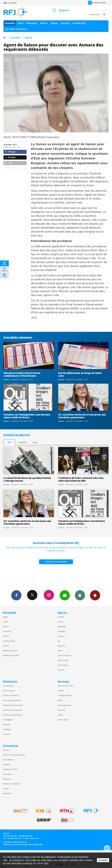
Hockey (61, 622)
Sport (21, 23)
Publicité (6, 764)
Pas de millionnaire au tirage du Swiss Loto (80, 374)
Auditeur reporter (10, 651)
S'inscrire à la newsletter (56, 562)
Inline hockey (63, 660)
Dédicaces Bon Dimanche (13, 705)
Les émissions (8, 686)
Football (61, 617)
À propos (7, 750)
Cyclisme (61, 636)
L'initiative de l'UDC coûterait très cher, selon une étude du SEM (81, 479)
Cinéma (61, 691)
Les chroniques (9, 691)
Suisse (28, 38)
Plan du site (35, 838)
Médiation (7, 779)
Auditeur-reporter (97, 3)
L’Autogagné (8, 720)
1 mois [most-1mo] (35, 442)
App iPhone (80, 595)
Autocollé (7, 724)
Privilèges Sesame (65, 695)
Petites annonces (64, 705)
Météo (60, 700)
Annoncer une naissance (13, 710)
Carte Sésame (8, 760)
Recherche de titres (11, 695)
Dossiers (6, 646)
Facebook (16, 595)
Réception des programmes (14, 755)
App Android (95, 595)
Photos (44, 23)
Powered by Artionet (11, 844)
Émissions (32, 23)
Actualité (10, 23)
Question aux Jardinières (13, 715)
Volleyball (61, 631)
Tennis (60, 651)
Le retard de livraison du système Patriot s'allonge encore (27, 479)
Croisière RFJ (79, 23)
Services (65, 23)
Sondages (7, 729)
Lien (9, 163)
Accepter (103, 860)
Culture (6, 636)
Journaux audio (9, 641)
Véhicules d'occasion (66, 686)
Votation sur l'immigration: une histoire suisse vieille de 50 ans (27, 416)
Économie (7, 631)
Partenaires (8, 774)
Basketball (62, 626)
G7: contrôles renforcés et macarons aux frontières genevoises (82, 416)
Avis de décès (63, 720)
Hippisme (61, 646)
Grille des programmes (12, 700)
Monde (6, 626)
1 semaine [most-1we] (22, 442)
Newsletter (7, 793)
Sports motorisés (64, 655)
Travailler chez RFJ (10, 769)
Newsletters (65, 595)
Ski (59, 641)
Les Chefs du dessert (16, 29)
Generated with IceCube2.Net (31, 844)
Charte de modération (12, 784)
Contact (6, 789)
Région (6, 617)
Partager (10, 152)
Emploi (60, 715)
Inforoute (61, 710)
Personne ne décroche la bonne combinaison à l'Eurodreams (22, 374)
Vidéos (54, 23)
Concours (7, 734)
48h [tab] (9, 442)
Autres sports (63, 665)
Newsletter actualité (11, 655)
